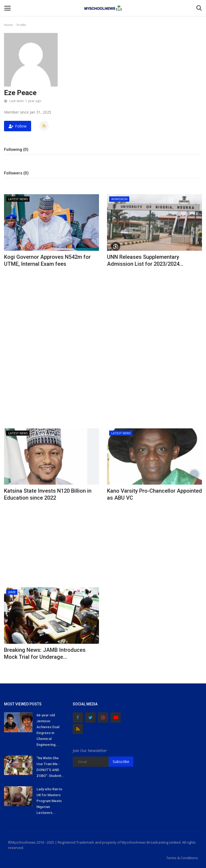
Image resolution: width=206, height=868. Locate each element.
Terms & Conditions (182, 858)
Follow (18, 126)
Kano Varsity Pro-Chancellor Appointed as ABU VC (154, 494)
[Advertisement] (51, 310)
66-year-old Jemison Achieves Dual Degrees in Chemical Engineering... (48, 730)
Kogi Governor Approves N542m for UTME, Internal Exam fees (47, 260)
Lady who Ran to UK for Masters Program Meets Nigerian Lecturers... (49, 801)
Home (8, 25)
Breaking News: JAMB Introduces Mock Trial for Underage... (45, 653)
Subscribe (121, 762)
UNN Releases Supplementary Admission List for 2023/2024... (145, 260)
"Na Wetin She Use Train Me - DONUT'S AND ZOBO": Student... (50, 767)
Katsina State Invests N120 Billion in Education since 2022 (48, 494)
